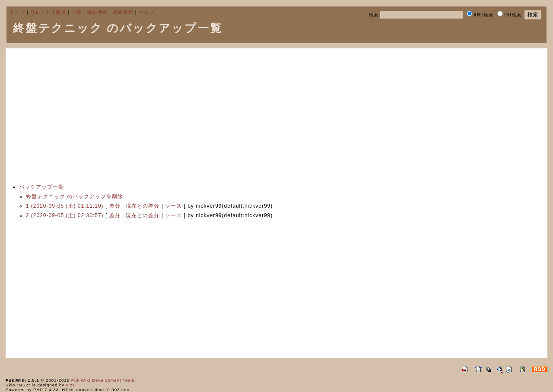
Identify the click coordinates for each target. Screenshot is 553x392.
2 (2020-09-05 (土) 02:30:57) (65, 215)
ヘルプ (146, 12)
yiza (71, 385)
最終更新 (123, 12)
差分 (115, 206)
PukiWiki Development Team (103, 380)
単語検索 (97, 12)
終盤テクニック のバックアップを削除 (75, 196)
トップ (17, 12)
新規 (61, 12)
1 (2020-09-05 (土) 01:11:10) (65, 206)
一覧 (76, 12)
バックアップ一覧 (41, 187)
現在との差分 (143, 206)
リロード (41, 12)
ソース (173, 206)
